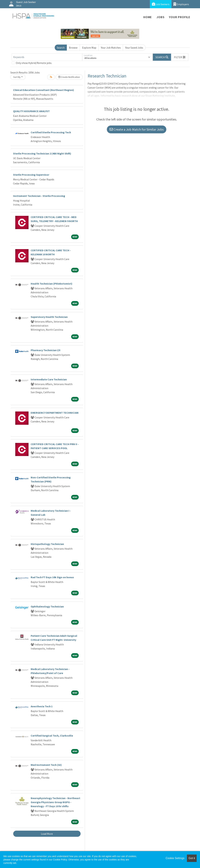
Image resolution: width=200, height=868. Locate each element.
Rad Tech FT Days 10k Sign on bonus (52, 577)
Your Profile (180, 17)
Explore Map (89, 48)
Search (61, 48)
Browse (73, 48)
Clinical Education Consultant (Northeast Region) (44, 90)
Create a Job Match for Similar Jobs (137, 129)
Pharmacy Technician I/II (46, 350)
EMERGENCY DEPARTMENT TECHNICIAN (55, 413)
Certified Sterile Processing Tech (51, 132)
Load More (47, 834)
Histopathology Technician (47, 544)
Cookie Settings (175, 858)
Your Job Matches (111, 48)
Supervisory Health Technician (49, 317)
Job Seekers (161, 4)
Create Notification (69, 77)
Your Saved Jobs (134, 48)
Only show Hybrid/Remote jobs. (34, 63)
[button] (180, 57)
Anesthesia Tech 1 (42, 706)
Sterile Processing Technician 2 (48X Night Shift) (42, 153)
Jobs (160, 17)
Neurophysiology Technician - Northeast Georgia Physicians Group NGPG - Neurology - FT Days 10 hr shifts (55, 802)
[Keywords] (47, 57)
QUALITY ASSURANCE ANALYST (31, 111)
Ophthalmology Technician (47, 606)
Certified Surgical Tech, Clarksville (52, 736)
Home (148, 17)
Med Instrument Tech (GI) (46, 765)
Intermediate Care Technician (49, 379)
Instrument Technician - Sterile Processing (39, 196)
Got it (192, 858)
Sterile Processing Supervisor (31, 175)
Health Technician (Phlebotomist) (52, 284)
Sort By (17, 77)
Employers (181, 4)
